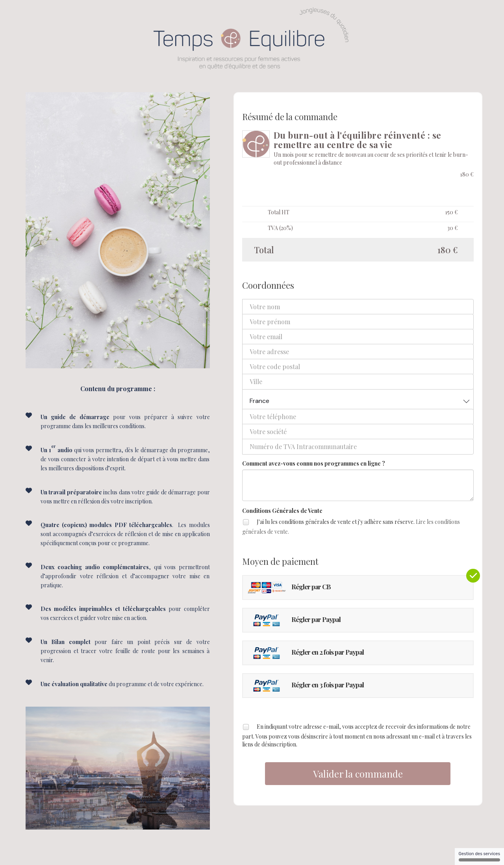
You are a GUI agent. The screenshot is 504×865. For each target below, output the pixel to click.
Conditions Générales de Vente (282, 511)
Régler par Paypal (294, 620)
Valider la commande (358, 774)
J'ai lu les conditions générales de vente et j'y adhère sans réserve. (351, 526)
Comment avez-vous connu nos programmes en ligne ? (314, 463)
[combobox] (358, 399)
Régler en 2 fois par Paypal (305, 653)
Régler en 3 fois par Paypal (305, 686)
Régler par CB (289, 587)
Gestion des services (479, 856)
